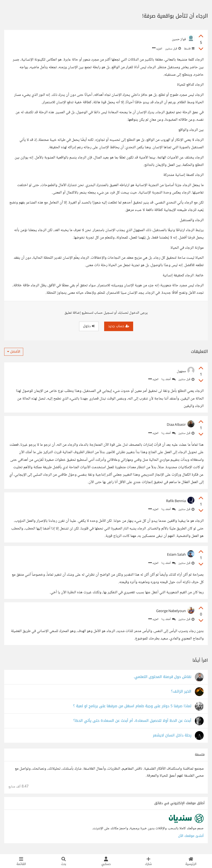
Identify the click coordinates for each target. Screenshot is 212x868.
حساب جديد (119, 326)
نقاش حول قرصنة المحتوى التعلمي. (162, 677)
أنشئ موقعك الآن (191, 836)
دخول (89, 326)
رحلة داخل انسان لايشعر (172, 735)
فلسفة (189, 49)
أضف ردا (168, 379)
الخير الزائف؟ (181, 692)
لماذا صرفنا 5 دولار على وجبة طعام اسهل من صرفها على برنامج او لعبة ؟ (132, 706)
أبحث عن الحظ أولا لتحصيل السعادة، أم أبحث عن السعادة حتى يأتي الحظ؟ (132, 721)
